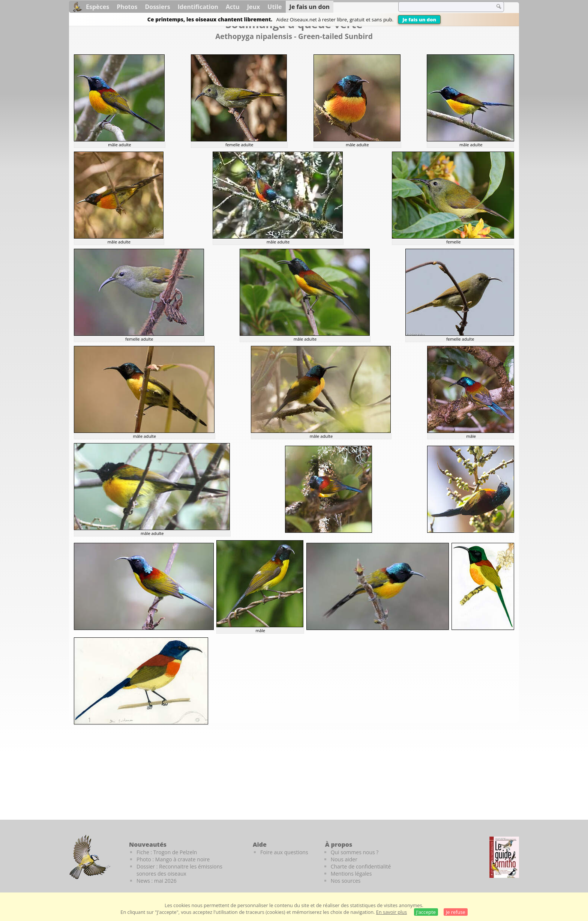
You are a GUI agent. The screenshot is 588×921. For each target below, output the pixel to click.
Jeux (254, 7)
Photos (127, 7)
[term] (442, 7)
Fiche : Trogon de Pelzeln (167, 852)
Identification (198, 7)
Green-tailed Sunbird (335, 36)
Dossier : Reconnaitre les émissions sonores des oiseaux (179, 870)
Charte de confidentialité (361, 866)
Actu (233, 7)
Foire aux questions (284, 852)
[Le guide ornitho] (504, 857)
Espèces (97, 7)
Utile (274, 7)
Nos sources (346, 881)
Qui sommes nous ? (355, 852)
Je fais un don (419, 20)
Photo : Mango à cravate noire (173, 859)
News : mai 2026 (157, 881)
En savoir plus (391, 912)
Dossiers (157, 7)
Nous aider (344, 859)
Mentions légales (351, 874)
